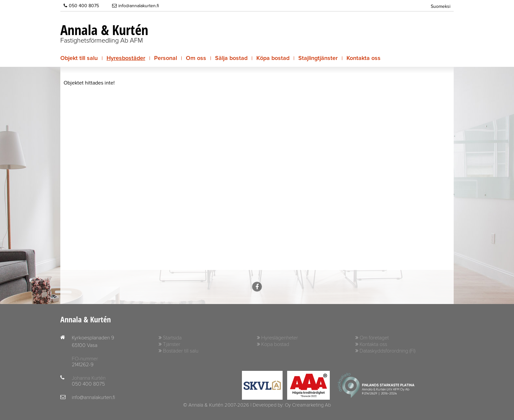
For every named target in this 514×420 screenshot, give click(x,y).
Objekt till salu (79, 58)
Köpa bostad (273, 58)
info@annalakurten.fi (136, 6)
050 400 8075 (81, 6)
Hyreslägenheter (280, 338)
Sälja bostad (231, 58)
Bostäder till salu (181, 351)
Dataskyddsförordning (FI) (387, 351)
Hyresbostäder (126, 58)
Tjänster (172, 344)
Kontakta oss (364, 58)
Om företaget (374, 338)
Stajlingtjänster (318, 58)
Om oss (196, 58)
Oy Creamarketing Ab (308, 405)
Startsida (172, 338)
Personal (166, 58)
